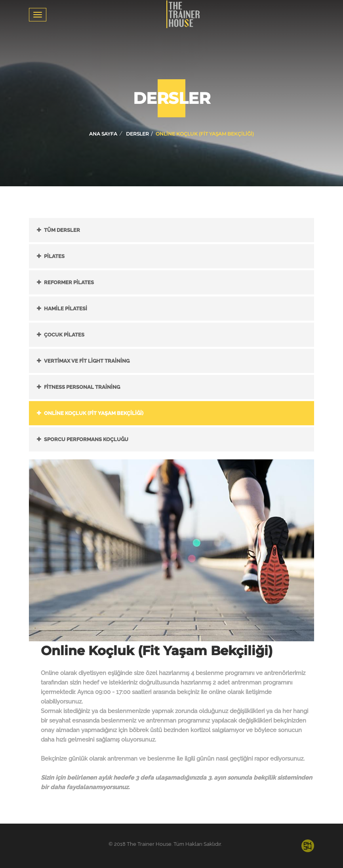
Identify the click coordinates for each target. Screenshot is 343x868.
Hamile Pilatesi (66, 309)
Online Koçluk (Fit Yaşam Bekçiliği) (94, 413)
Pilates (54, 256)
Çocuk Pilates (64, 335)
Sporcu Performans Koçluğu (86, 439)
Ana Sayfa (103, 134)
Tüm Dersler (62, 230)
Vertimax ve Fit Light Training (87, 361)
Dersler (137, 134)
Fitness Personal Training (82, 387)
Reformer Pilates (69, 282)
